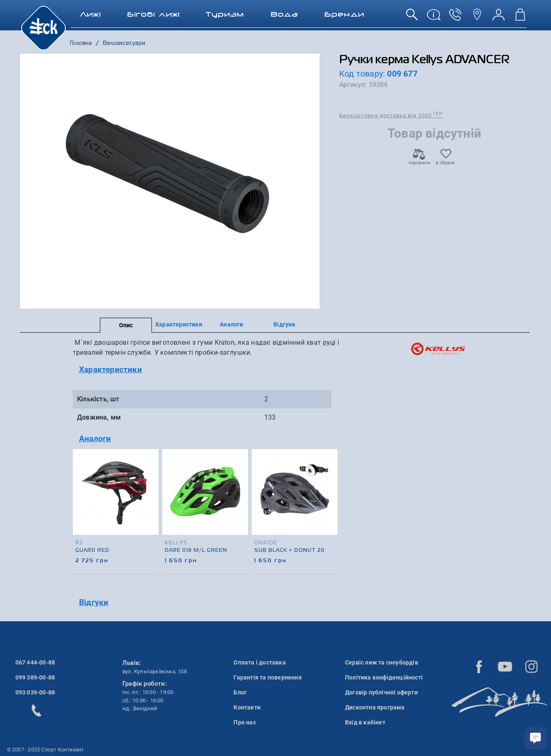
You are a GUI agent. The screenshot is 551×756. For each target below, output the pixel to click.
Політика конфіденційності (384, 677)
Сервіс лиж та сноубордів (382, 662)
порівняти (419, 160)
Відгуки (284, 324)
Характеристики (179, 324)
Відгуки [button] (94, 602)
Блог (240, 692)
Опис (126, 325)
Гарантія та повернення (267, 677)
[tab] (206, 370)
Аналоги (231, 324)
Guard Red (92, 551)
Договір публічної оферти (381, 692)
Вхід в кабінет (365, 722)
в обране (446, 160)
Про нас (244, 722)
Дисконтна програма (375, 707)
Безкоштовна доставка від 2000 (391, 115)
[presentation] (330, 501)
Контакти (247, 707)
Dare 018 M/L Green (196, 551)
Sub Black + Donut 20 (289, 551)
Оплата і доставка (259, 662)
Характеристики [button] (110, 369)
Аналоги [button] (95, 439)
